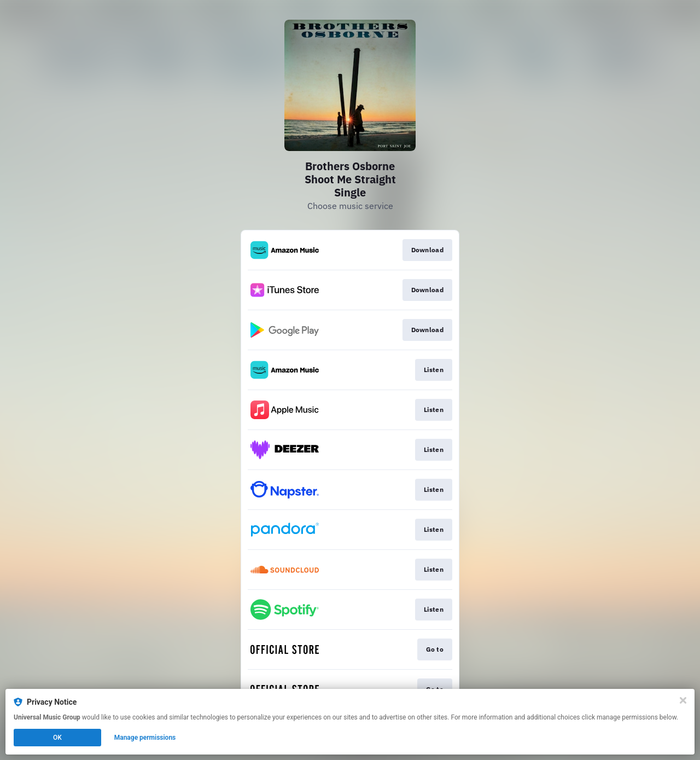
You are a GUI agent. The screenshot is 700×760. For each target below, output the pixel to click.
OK (57, 738)
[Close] (683, 700)
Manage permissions (145, 738)
